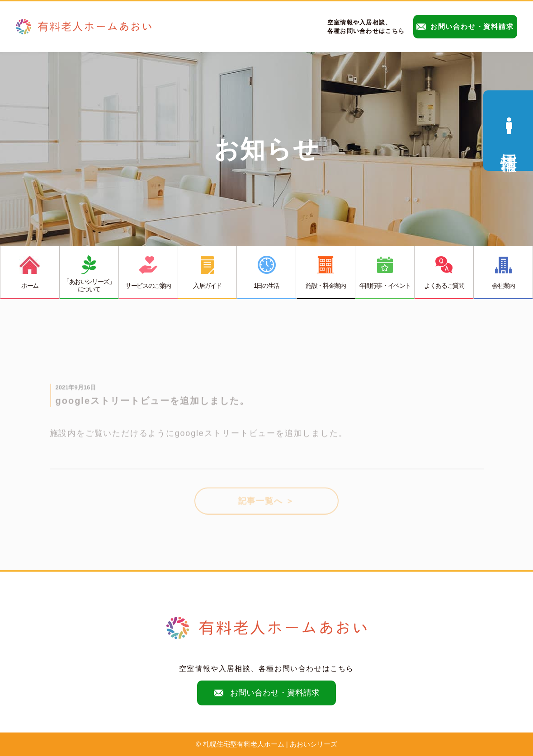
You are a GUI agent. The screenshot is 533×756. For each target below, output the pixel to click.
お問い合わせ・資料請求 (465, 26)
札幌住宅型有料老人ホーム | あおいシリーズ (270, 744)
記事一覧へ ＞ (267, 505)
